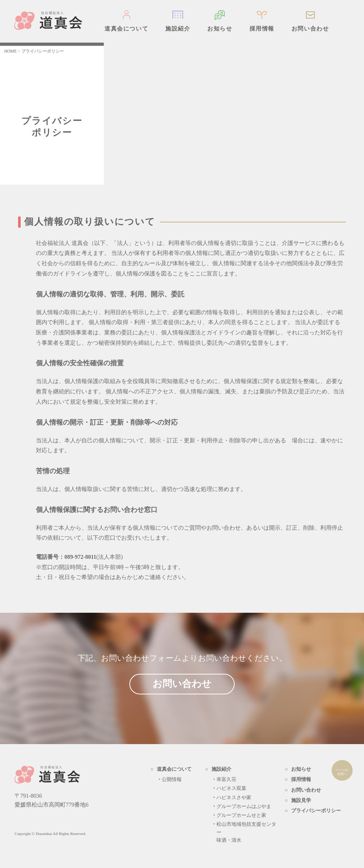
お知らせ (220, 29)
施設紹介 (178, 29)
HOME (10, 51)
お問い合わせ (310, 29)
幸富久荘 (226, 779)
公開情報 (172, 779)
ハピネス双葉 (231, 788)
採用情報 (262, 29)
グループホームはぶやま (244, 806)
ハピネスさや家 (234, 798)
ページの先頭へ (342, 773)
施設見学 (301, 800)
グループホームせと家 (241, 815)
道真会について (126, 29)
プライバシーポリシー (316, 811)
